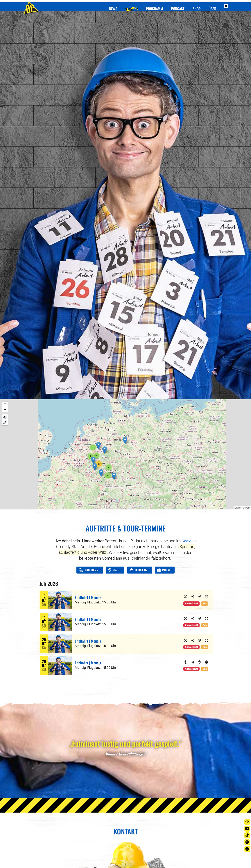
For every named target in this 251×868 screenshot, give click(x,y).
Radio (187, 396)
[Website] (207, 451)
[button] (125, 295)
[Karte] (200, 451)
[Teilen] (194, 451)
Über (211, 5)
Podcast (175, 5)
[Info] (187, 451)
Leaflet (238, 363)
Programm (151, 5)
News (108, 5)
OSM (248, 363)
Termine (127, 5)
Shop (195, 5)
